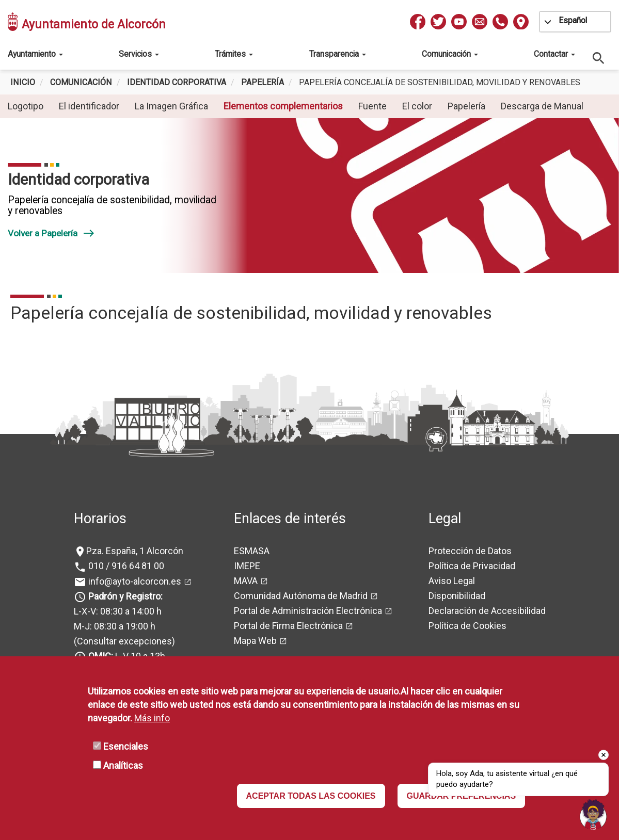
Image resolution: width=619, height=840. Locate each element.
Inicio (23, 82)
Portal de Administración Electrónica (308, 611)
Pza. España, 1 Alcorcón (135, 551)
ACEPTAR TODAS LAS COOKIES (311, 796)
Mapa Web (255, 641)
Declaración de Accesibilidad (487, 611)
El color (417, 106)
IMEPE (247, 566)
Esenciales (126, 746)
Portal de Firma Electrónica (288, 626)
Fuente (372, 106)
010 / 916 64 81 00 (125, 566)
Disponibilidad (457, 596)
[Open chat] (593, 814)
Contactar (554, 54)
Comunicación (450, 54)
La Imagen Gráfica (171, 106)
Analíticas (123, 765)
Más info (152, 718)
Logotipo (26, 106)
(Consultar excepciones (123, 641)
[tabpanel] (309, 196)
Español (573, 20)
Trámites (234, 54)
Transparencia (338, 54)
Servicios (139, 54)
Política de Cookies (467, 626)
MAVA (246, 581)
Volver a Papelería (51, 233)
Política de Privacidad (472, 566)
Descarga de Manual (542, 106)
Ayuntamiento (35, 54)
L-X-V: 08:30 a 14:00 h (118, 611)
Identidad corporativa (177, 82)
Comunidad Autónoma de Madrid (301, 596)
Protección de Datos (470, 551)
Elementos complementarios (283, 106)
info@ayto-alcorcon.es (134, 581)
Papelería (263, 82)
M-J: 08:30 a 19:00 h (115, 626)
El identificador (89, 106)
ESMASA (252, 551)
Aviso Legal (452, 581)
